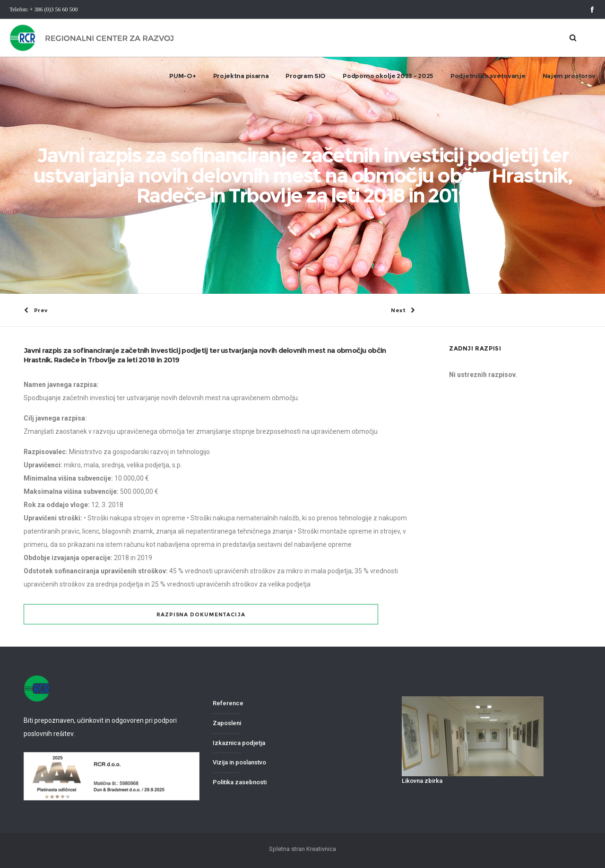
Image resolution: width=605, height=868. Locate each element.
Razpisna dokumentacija (201, 614)
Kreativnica (321, 849)
